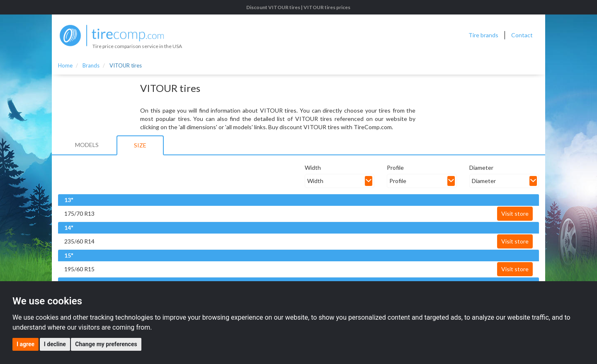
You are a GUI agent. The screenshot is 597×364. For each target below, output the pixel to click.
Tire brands (483, 35)
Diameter (481, 168)
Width (313, 168)
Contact (522, 35)
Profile (395, 168)
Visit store (515, 213)
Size (140, 145)
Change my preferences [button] (106, 344)
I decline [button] (55, 344)
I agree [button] (25, 344)
